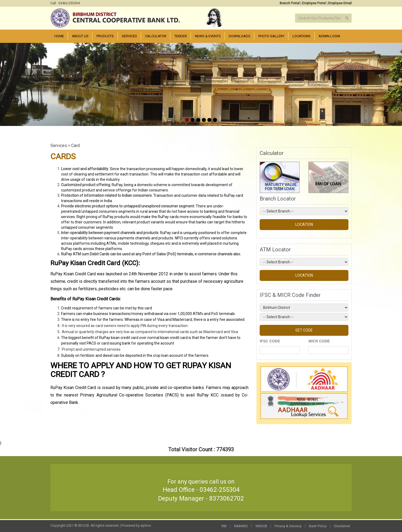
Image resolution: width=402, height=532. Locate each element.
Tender (181, 36)
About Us (80, 36)
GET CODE (304, 330)
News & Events (208, 36)
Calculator (156, 36)
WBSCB (261, 526)
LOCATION (304, 224)
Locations (301, 36)
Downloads (240, 36)
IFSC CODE (270, 341)
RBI (224, 526)
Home (59, 36)
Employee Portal (314, 3)
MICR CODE (319, 341)
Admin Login (329, 36)
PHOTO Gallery (271, 36)
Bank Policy (318, 526)
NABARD (241, 526)
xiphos (146, 525)
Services (129, 36)
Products (105, 36)
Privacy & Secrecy (288, 526)
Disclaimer (342, 526)
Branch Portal (290, 3)
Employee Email (340, 3)
